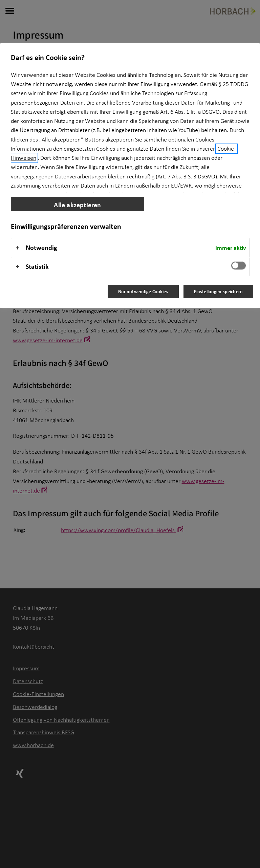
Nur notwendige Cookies (143, 291)
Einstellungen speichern (218, 291)
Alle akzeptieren (77, 205)
